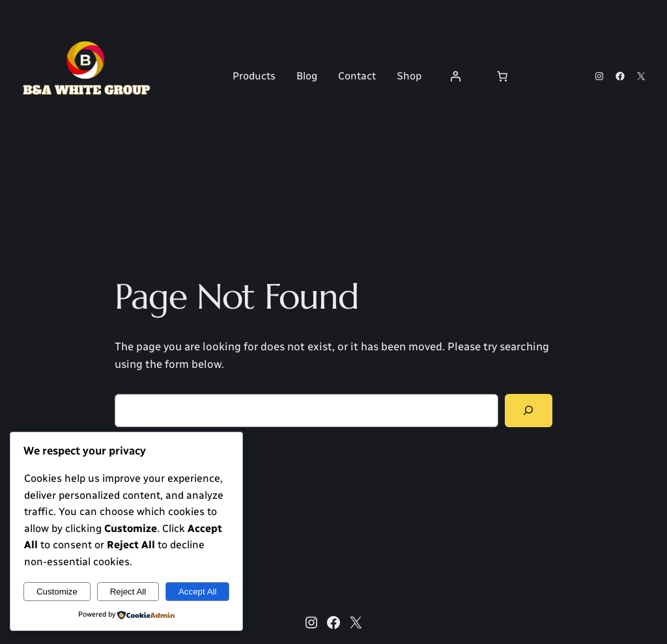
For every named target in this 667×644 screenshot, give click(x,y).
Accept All (198, 592)
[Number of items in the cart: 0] (502, 76)
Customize (57, 592)
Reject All (128, 592)
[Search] (529, 411)
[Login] (455, 76)
